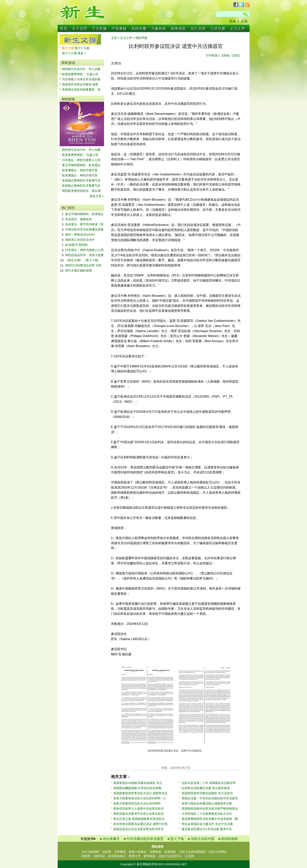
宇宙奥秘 (119, 29)
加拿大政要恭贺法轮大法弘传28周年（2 (139, 798)
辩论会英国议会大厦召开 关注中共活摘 (207, 824)
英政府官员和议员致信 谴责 (80, 84)
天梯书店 (99, 856)
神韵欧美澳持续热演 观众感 (81, 191)
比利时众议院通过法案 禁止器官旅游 (206, 788)
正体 (244, 21)
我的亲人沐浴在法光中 (80, 240)
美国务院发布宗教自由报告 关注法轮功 (207, 793)
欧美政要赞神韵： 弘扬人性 (80, 74)
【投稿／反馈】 (231, 55)
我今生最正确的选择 (78, 270)
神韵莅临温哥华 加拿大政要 (84, 255)
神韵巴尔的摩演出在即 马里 (83, 265)
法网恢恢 (155, 852)
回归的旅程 (230, 839)
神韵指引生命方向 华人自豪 (81, 69)
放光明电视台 (117, 856)
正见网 (189, 856)
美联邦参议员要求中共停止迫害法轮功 (138, 814)
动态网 (107, 852)
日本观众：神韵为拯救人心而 (81, 160)
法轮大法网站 (218, 852)
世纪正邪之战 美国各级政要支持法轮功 (139, 819)
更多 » (82, 53)
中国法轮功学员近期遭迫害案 (84, 229)
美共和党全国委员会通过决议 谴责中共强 (140, 824)
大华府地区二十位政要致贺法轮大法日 (207, 814)
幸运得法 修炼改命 (78, 219)
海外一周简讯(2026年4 (80, 235)
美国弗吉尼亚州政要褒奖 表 (81, 89)
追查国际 (170, 852)
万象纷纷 (159, 29)
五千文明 (80, 29)
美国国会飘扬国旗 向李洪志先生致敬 (137, 788)
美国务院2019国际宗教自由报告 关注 (138, 783)
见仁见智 (198, 29)
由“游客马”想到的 (77, 245)
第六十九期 (82, 48)
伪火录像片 (111, 839)
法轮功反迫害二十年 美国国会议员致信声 (209, 783)
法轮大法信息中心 (170, 856)
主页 (114, 38)
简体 (233, 21)
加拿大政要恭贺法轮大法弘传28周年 (137, 803)
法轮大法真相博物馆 (192, 852)
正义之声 (238, 29)
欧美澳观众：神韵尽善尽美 (81, 170)
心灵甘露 (218, 29)
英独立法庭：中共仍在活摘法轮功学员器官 (210, 798)
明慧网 (86, 856)
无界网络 (120, 852)
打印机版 (212, 55)
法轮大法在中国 (202, 839)
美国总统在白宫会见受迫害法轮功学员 (138, 829)
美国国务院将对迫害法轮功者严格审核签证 (210, 809)
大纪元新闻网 (90, 852)
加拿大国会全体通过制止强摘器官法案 (207, 803)
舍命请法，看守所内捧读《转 (84, 224)
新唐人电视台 (138, 852)
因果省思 (178, 29)
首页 (64, 29)
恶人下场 (177, 839)
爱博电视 (149, 856)
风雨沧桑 (139, 29)
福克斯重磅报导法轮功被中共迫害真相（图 (210, 819)
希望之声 (135, 856)
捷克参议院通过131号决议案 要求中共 (207, 829)
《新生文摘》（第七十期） (83, 260)
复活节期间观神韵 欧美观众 (81, 165)
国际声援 (141, 38)
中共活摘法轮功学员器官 (145, 839)
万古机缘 (100, 29)
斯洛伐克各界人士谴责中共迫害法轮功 (138, 809)
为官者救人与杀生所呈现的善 (81, 79)
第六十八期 (70, 53)
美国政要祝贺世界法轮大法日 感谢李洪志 (140, 793)
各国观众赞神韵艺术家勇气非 (81, 180)
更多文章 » (97, 196)
